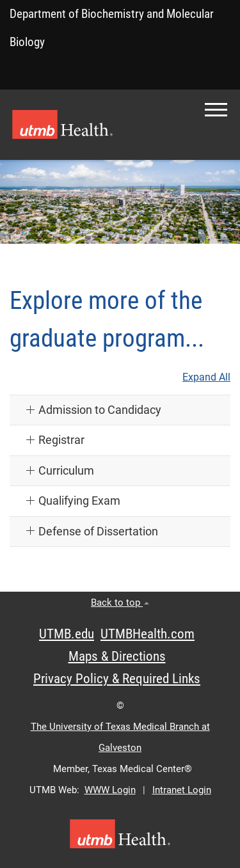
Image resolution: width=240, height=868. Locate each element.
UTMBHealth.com (148, 634)
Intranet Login (182, 790)
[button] (216, 110)
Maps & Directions (117, 656)
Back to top (120, 603)
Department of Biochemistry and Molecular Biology (112, 28)
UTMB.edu (67, 634)
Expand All (206, 377)
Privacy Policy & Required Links (117, 679)
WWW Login (110, 790)
